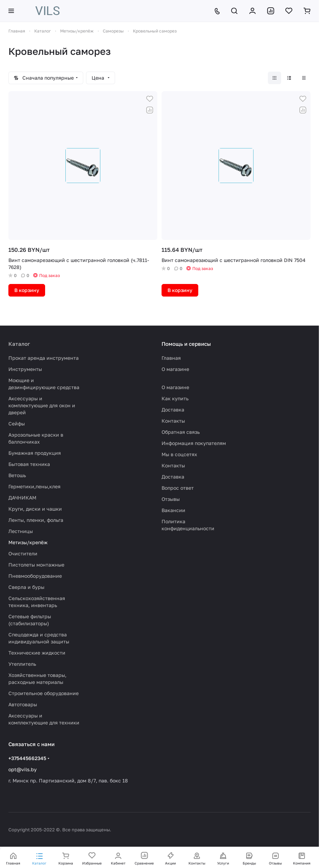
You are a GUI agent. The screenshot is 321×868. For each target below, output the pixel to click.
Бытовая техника (29, 464)
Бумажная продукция (35, 453)
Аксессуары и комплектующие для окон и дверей (42, 405)
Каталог (19, 344)
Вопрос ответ (178, 488)
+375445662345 (27, 758)
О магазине (175, 369)
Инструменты (25, 369)
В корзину (27, 290)
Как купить (175, 398)
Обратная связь (181, 432)
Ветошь (17, 475)
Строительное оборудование (44, 693)
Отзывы (171, 499)
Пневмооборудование (35, 576)
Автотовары (23, 704)
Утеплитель (22, 664)
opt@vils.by (23, 769)
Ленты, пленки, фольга (36, 520)
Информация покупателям (194, 443)
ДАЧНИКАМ (22, 498)
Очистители (23, 553)
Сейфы (17, 424)
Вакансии (173, 510)
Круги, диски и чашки (35, 509)
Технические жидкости (37, 653)
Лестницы (21, 531)
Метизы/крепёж (28, 542)
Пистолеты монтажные (36, 565)
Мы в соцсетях (179, 454)
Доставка (173, 410)
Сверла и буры (26, 587)
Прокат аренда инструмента (44, 358)
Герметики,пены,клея (34, 486)
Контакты (173, 421)
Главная (171, 358)
